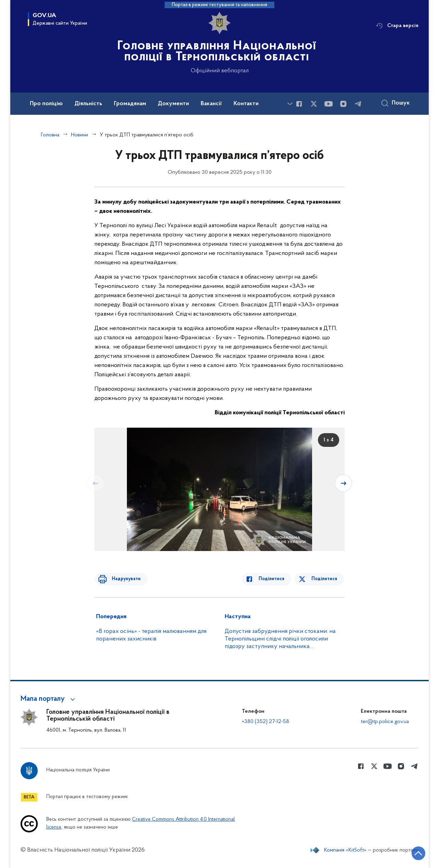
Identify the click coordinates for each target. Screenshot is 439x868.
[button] (49, 699)
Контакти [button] (246, 104)
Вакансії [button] (211, 104)
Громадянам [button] (130, 104)
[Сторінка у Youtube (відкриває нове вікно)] (329, 104)
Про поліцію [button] (46, 104)
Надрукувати (122, 579)
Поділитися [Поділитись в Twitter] (325, 579)
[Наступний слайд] (344, 483)
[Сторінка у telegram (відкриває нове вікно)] (358, 104)
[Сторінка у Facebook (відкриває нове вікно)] (299, 104)
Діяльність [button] (88, 104)
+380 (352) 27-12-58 (265, 722)
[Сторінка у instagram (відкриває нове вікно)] (343, 104)
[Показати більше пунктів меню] (290, 104)
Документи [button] (173, 104)
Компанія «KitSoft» (345, 850)
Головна (50, 135)
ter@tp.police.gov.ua (385, 722)
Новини (80, 135)
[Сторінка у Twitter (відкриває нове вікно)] (314, 104)
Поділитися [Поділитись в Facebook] (275, 579)
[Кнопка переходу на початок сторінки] (413, 853)
